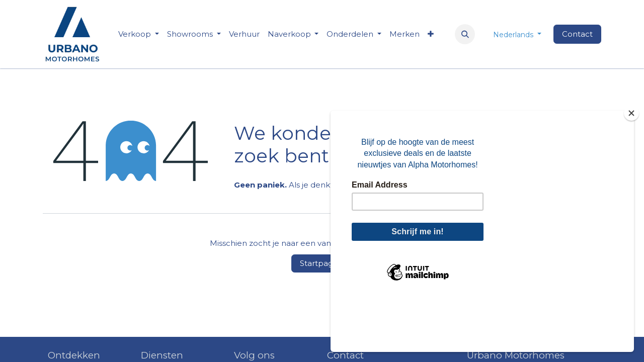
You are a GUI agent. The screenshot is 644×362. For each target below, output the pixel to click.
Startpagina (322, 263)
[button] (465, 34)
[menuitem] (244, 34)
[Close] (631, 164)
